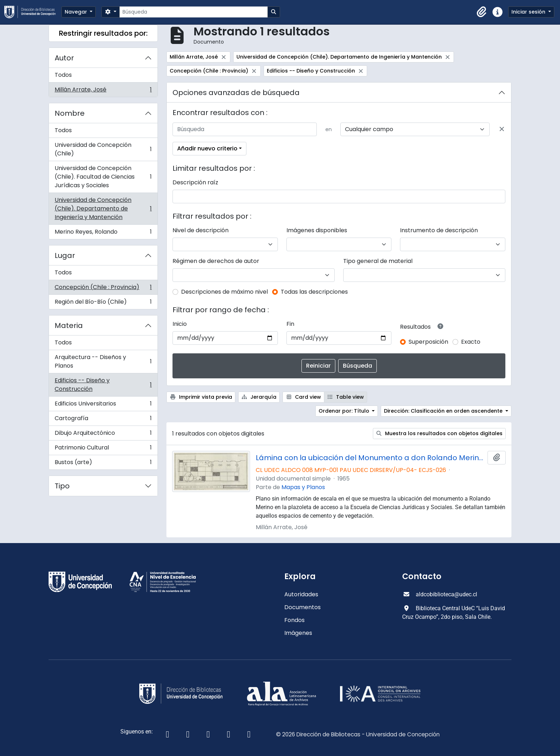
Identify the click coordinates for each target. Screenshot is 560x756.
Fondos (294, 620)
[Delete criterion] (502, 129)
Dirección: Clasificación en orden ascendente (444, 411)
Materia (69, 325)
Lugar (65, 255)
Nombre (70, 113)
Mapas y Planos (303, 487)
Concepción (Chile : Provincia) (103, 289)
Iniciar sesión (529, 12)
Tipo (62, 486)
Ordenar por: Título (345, 411)
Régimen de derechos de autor (216, 261)
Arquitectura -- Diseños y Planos (103, 361)
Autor (64, 58)
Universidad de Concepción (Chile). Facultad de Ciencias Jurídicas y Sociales (103, 177)
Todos (63, 75)
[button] (482, 12)
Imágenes (298, 633)
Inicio (180, 324)
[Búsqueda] (193, 12)
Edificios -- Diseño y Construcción (103, 385)
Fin (290, 324)
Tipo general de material (378, 261)
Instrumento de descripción (439, 230)
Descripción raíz (195, 182)
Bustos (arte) (103, 464)
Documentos (302, 607)
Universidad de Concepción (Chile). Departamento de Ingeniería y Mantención (103, 208)
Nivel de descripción (201, 230)
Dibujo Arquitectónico (103, 435)
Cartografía (103, 420)
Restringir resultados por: (103, 33)
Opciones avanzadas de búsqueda (236, 93)
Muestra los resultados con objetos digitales (439, 433)
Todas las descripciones (314, 292)
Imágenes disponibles (317, 230)
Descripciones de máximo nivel (224, 292)
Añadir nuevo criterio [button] (207, 148)
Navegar (77, 12)
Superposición (428, 342)
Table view (346, 397)
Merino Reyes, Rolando (103, 233)
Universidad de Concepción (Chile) (103, 149)
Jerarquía (259, 397)
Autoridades (301, 594)
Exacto (471, 342)
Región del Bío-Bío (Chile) (103, 303)
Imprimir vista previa (201, 397)
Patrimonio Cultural (103, 449)
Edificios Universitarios (103, 405)
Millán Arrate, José (103, 91)
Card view (303, 397)
